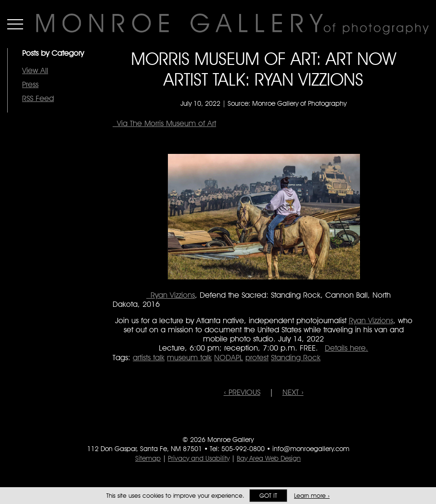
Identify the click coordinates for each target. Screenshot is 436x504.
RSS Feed (38, 98)
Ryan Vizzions (171, 295)
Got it (268, 496)
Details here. (346, 348)
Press (30, 84)
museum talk (189, 358)
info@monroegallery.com (311, 449)
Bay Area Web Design (269, 458)
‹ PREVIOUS (242, 392)
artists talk (149, 358)
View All (35, 70)
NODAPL (229, 358)
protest (257, 358)
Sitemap (148, 458)
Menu (15, 24)
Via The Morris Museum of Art (164, 123)
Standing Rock (296, 358)
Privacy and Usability (199, 458)
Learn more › (312, 496)
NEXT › (293, 392)
